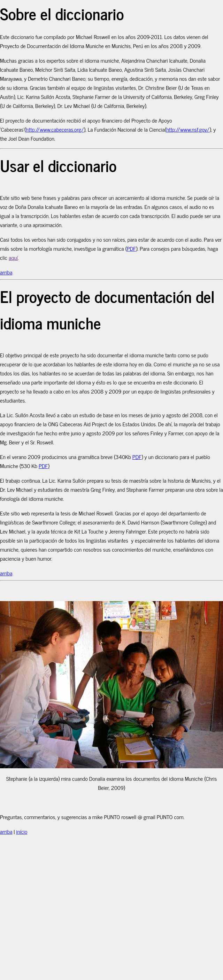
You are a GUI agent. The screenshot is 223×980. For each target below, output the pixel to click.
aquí (13, 257)
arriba (6, 272)
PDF (131, 248)
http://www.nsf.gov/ (188, 129)
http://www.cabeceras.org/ (55, 129)
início (22, 831)
